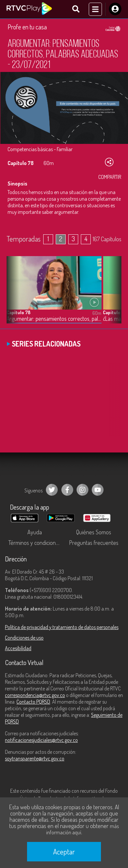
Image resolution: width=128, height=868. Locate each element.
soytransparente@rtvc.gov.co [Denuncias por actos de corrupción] (35, 758)
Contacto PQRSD (33, 702)
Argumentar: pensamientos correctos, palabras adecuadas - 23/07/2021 (54, 319)
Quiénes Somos (94, 532)
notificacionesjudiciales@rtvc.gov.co (41, 740)
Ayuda (35, 532)
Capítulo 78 (18, 312)
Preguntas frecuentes (94, 543)
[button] (113, 295)
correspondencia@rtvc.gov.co (35, 695)
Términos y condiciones (35, 543)
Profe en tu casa (27, 27)
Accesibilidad (18, 648)
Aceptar (64, 851)
